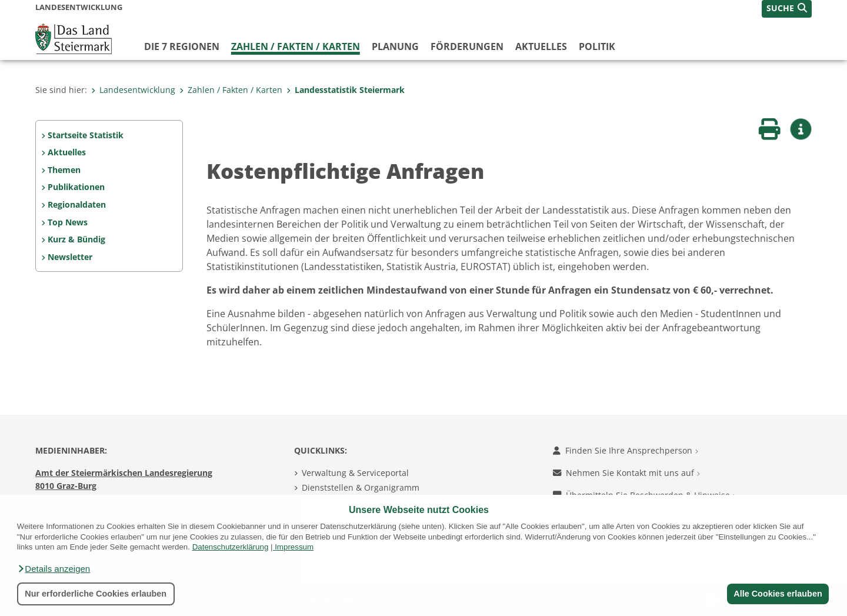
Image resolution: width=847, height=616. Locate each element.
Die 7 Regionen (182, 46)
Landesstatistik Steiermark (346, 90)
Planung (395, 46)
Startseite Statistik (86, 135)
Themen (64, 170)
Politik (597, 46)
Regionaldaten (77, 204)
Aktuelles (541, 46)
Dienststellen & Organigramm (361, 487)
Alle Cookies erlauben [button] (778, 594)
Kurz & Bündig (76, 239)
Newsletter (70, 257)
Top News (68, 222)
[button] (54, 569)
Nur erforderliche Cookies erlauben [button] (96, 594)
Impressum (294, 547)
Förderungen (467, 46)
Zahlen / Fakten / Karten (296, 46)
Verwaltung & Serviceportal (355, 473)
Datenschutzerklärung (231, 547)
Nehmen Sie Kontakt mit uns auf (626, 473)
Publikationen (76, 187)
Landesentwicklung (133, 90)
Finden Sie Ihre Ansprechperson (626, 450)
